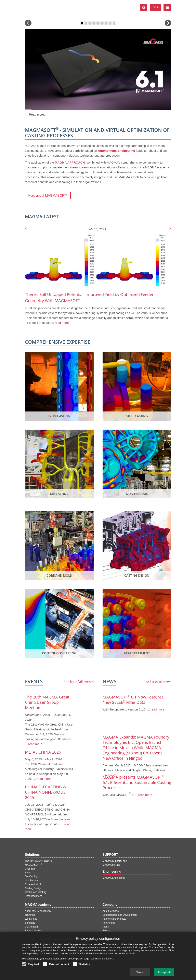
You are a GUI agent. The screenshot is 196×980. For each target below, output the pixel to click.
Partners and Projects (114, 919)
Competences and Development (120, 915)
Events (106, 931)
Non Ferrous (32, 881)
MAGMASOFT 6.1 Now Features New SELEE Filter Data (133, 700)
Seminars (30, 923)
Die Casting (31, 876)
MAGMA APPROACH (70, 162)
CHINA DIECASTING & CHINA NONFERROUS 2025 (46, 792)
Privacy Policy (46, 939)
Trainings (30, 915)
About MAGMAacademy (38, 911)
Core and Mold (33, 884)
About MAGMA (111, 911)
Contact (90, 939)
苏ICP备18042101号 (50, 947)
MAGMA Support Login (115, 861)
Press (106, 927)
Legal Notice (64, 939)
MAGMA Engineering (114, 878)
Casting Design (33, 888)
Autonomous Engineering (116, 151)
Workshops (31, 919)
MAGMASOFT (34, 865)
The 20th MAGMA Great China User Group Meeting (47, 702)
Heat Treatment (33, 896)
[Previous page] (26, 229)
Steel (28, 873)
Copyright (30, 939)
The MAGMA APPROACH (39, 861)
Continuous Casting (36, 892)
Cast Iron (30, 869)
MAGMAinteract (111, 865)
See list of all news (157, 682)
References (109, 923)
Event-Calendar (33, 931)
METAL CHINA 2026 (43, 752)
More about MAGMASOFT (48, 195)
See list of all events (79, 682)
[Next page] (170, 229)
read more (61, 323)
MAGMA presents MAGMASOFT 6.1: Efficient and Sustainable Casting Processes (137, 782)
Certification (31, 927)
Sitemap (79, 939)
